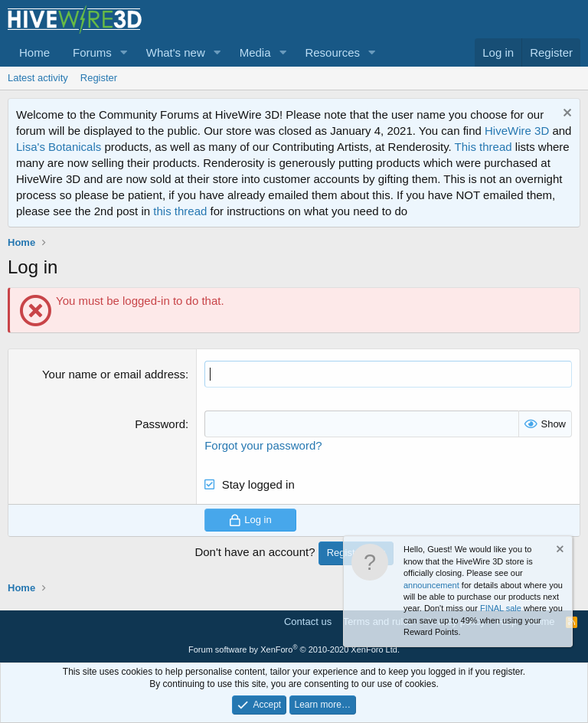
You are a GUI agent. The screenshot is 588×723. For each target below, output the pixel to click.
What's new (176, 52)
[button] (124, 52)
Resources (332, 52)
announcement (431, 585)
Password (160, 424)
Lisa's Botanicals (59, 147)
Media (255, 52)
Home (34, 52)
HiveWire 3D (517, 131)
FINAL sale (501, 608)
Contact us (308, 622)
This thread (483, 147)
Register (99, 78)
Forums (92, 52)
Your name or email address (114, 374)
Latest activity (38, 78)
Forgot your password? (263, 445)
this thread (180, 211)
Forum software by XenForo (294, 649)
